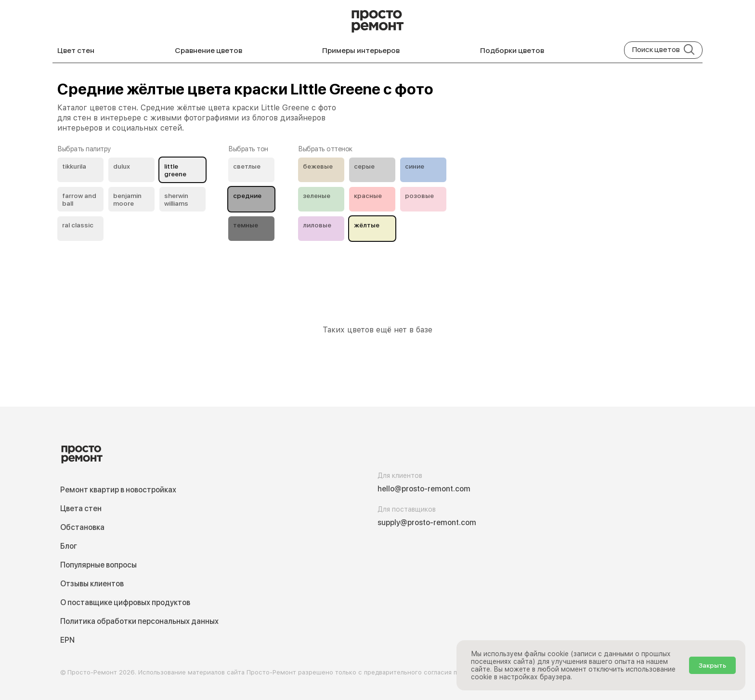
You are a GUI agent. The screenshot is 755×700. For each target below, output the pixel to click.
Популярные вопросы (98, 565)
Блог (69, 546)
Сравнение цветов (208, 50)
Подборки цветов (512, 50)
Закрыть (712, 665)
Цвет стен (76, 50)
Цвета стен (81, 508)
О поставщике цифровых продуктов (125, 602)
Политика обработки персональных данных (139, 621)
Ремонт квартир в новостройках (118, 490)
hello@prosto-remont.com (424, 489)
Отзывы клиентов (92, 584)
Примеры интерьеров (361, 50)
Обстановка (82, 527)
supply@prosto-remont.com (427, 522)
